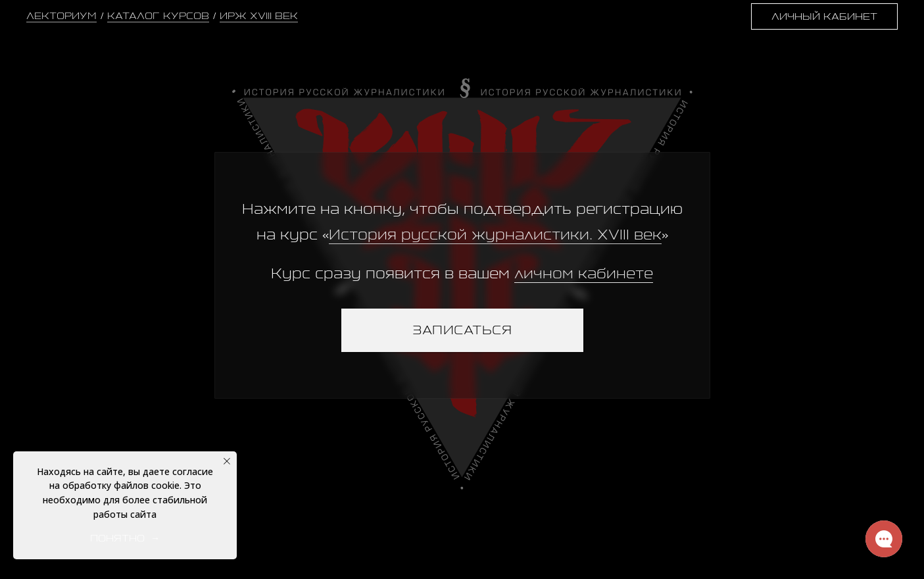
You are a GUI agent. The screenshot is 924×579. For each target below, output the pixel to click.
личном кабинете (584, 273)
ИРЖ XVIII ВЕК (259, 15)
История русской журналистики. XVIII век (495, 235)
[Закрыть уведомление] (227, 461)
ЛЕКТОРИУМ (61, 15)
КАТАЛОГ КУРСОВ (158, 15)
